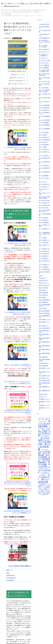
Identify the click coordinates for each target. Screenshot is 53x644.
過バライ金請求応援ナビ (45, 270)
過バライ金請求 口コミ (44, 252)
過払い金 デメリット (44, 284)
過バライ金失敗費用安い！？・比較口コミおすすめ (45, 235)
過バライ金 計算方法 (44, 157)
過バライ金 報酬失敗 (44, 69)
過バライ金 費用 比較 (44, 167)
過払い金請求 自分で (44, 364)
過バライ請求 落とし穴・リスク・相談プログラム (45, 43)
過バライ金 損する (43, 143)
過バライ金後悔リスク (44, 241)
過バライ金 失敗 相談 (44, 109)
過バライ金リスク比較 (44, 201)
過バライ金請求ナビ (44, 259)
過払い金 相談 (42, 298)
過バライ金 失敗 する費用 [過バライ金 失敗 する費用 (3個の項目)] (44, 434)
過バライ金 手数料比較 (44, 141)
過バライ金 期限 (43, 148)
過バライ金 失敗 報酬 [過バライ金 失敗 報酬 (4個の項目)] (44, 447)
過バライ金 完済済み (44, 133)
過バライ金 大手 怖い (44, 82)
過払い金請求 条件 (43, 358)
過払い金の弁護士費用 (44, 312)
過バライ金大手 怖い (44, 209)
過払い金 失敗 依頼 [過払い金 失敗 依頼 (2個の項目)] (42, 493)
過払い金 (41, 277)
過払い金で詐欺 (43, 309)
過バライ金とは (43, 183)
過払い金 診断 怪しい (44, 303)
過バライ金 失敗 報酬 (44, 106)
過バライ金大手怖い (44, 219)
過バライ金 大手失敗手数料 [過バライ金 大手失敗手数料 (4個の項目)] (44, 424)
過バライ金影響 (43, 239)
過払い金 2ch (42, 279)
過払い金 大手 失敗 (43, 289)
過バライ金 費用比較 (44, 177)
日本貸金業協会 (10, 581)
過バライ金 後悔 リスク (45, 138)
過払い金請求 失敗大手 (44, 329)
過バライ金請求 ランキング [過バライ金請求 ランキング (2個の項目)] (45, 475)
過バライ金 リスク (43, 59)
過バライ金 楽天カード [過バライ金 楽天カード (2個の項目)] (44, 470)
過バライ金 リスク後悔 (44, 61)
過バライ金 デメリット (44, 53)
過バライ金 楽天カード (44, 150)
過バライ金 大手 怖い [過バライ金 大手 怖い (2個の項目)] (43, 422)
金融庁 (8, 574)
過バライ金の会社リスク (45, 185)
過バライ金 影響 (43, 136)
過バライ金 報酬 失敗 (44, 66)
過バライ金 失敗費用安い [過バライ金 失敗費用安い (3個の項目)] (44, 460)
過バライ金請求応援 (44, 268)
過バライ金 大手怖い (44, 89)
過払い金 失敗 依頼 (43, 293)
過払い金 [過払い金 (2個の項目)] (40, 489)
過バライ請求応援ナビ (44, 50)
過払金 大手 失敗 (43, 395)
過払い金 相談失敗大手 (44, 301)
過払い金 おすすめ (43, 281)
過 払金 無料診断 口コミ (45, 39)
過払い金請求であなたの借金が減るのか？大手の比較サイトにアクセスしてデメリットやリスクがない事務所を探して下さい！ (18, 413)
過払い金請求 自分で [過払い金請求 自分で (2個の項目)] (44, 495)
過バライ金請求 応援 (44, 254)
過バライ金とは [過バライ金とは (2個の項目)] (42, 419)
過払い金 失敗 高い (43, 296)
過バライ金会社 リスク (44, 204)
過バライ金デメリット (44, 188)
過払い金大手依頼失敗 (44, 314)
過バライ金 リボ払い (44, 64)
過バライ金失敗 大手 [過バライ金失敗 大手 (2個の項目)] (45, 451)
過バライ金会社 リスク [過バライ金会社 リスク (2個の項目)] (46, 420)
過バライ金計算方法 (44, 243)
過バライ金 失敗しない (44, 111)
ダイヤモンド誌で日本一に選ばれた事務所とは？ (20, 567)
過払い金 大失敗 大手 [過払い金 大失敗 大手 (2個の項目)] (44, 491)
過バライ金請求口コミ (44, 266)
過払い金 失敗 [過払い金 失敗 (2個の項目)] (48, 492)
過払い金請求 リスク (44, 327)
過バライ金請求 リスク (44, 250)
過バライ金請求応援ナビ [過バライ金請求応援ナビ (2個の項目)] (43, 485)
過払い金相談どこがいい (45, 320)
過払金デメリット (43, 398)
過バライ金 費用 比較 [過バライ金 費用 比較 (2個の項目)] (46, 488)
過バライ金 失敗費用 (44, 123)
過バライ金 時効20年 (17, 39)
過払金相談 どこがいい (44, 400)
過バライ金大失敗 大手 (44, 206)
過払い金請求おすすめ (44, 377)
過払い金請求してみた (44, 379)
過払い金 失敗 (42, 291)
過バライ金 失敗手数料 (44, 121)
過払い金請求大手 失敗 (44, 381)
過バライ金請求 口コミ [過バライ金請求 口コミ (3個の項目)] (44, 478)
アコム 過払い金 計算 (44, 25)
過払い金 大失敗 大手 (44, 286)
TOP (23, 11)
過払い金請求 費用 (43, 367)
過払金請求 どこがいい (45, 406)
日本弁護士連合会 (11, 576)
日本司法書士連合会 (11, 579)
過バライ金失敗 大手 (44, 221)
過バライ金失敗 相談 (44, 223)
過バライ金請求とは (44, 257)
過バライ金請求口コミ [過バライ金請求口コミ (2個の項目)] (43, 476)
